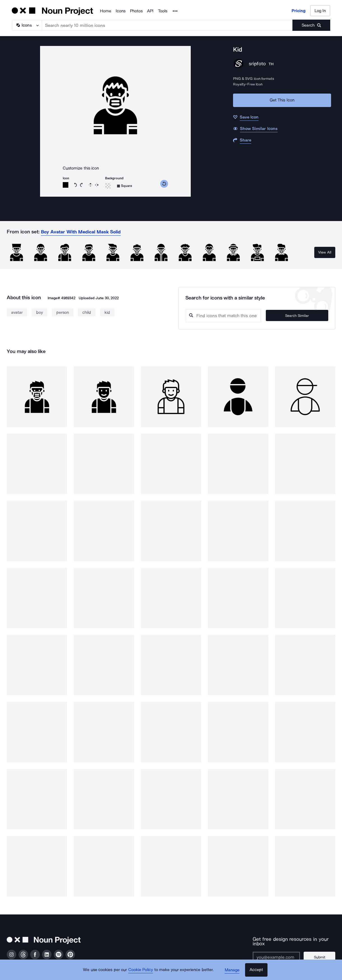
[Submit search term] (311, 25)
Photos (136, 11)
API (150, 11)
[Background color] (108, 186)
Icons (121, 11)
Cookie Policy (141, 970)
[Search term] (167, 25)
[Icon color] (66, 185)
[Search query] (234, 316)
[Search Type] (27, 25)
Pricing (299, 11)
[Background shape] (125, 186)
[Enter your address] (275, 953)
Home (106, 11)
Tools (163, 11)
